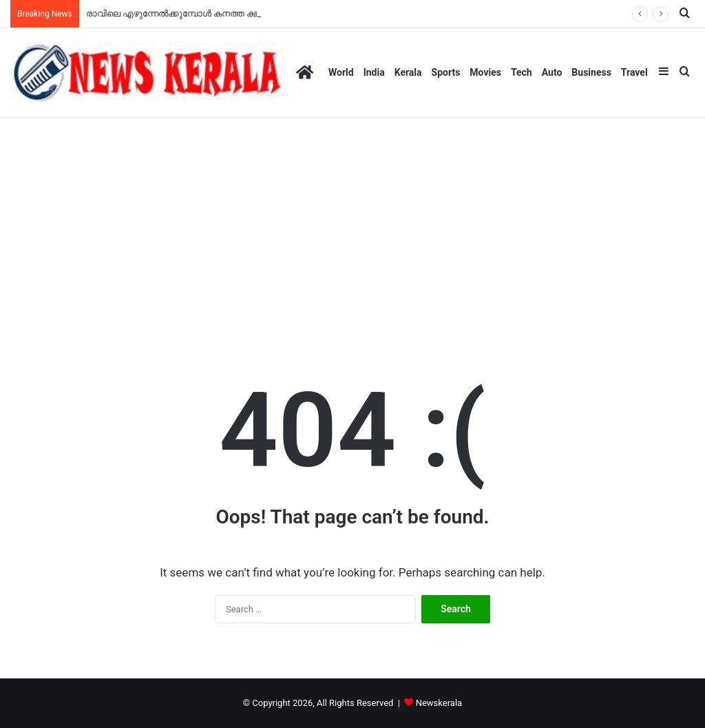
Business (591, 72)
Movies (485, 72)
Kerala (408, 72)
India (374, 72)
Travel (634, 72)
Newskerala (439, 703)
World (341, 72)
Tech (522, 72)
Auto (552, 72)
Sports (446, 72)
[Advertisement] (352, 221)
